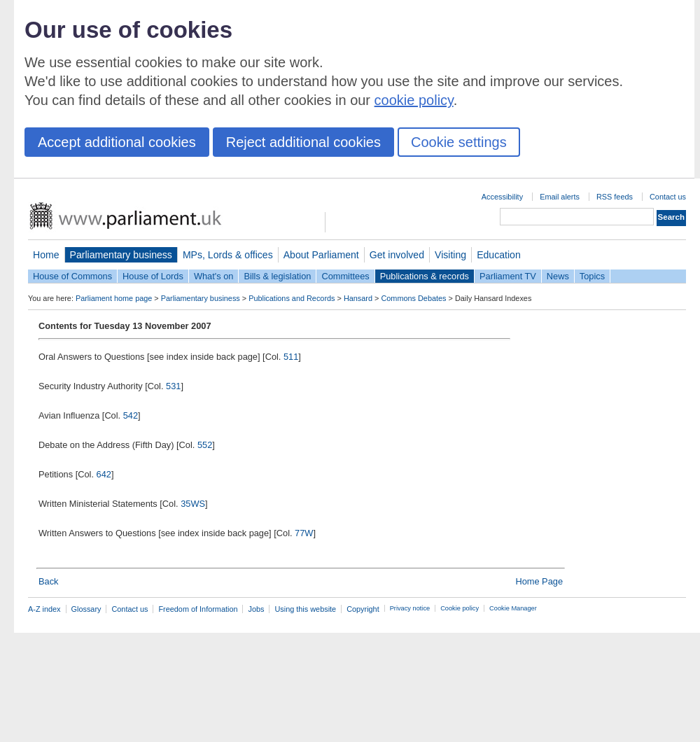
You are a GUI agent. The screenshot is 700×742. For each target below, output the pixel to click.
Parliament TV (508, 276)
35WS (193, 504)
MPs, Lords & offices (228, 255)
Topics (592, 276)
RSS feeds (615, 197)
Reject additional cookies (303, 142)
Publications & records (425, 276)
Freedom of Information (198, 609)
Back (48, 581)
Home (46, 255)
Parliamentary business (121, 255)
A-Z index (44, 609)
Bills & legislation (277, 276)
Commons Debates (413, 298)
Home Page (539, 581)
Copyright (363, 609)
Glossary (86, 609)
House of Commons (72, 276)
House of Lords (153, 276)
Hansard (358, 298)
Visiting (450, 255)
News (558, 276)
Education (499, 255)
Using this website (305, 609)
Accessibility (502, 197)
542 (131, 415)
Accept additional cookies (117, 142)
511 (291, 357)
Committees (345, 276)
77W (304, 533)
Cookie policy (460, 608)
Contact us (668, 197)
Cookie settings (459, 142)
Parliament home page (114, 298)
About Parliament (321, 255)
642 (104, 474)
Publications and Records (292, 298)
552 (205, 445)
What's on (214, 276)
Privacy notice (410, 608)
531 (173, 386)
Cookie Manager (513, 608)
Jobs (256, 609)
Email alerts (560, 197)
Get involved (397, 255)
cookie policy (414, 100)
